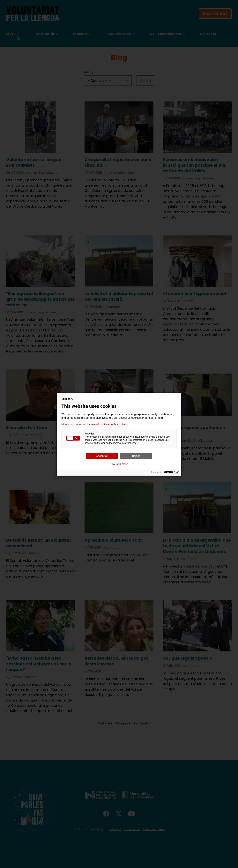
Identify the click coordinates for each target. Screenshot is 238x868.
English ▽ (67, 399)
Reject (136, 456)
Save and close (119, 464)
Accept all (102, 456)
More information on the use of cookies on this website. (95, 424)
